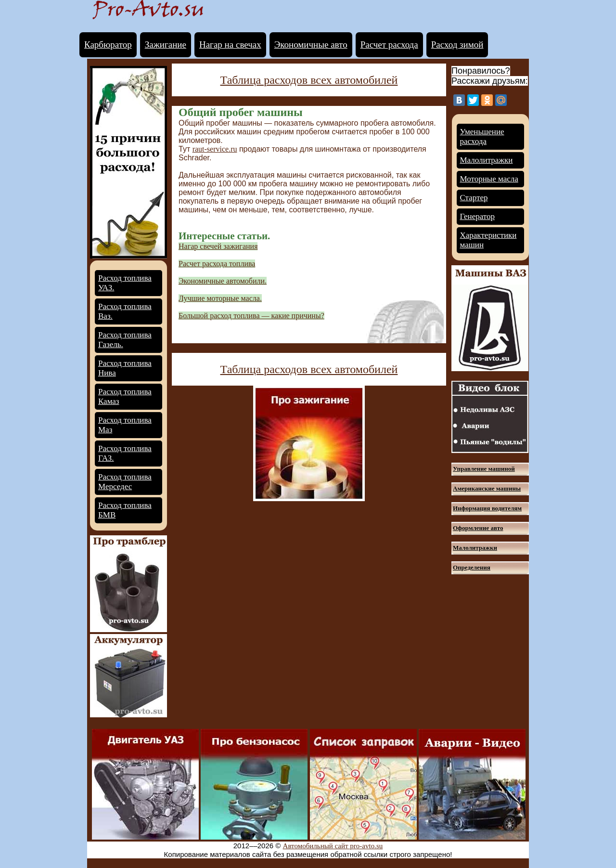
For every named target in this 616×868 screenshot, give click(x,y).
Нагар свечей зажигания (218, 246)
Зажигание (166, 45)
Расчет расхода (389, 45)
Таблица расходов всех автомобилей (309, 80)
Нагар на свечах (230, 45)
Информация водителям (487, 508)
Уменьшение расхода (482, 136)
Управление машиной (484, 469)
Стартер (474, 198)
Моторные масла (489, 179)
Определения (472, 567)
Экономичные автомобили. (223, 281)
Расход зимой (457, 45)
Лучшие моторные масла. (220, 298)
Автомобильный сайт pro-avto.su (333, 846)
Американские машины (487, 488)
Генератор (478, 216)
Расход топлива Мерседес (125, 482)
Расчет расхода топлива (217, 264)
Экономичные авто (311, 45)
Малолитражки (487, 160)
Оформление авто (478, 528)
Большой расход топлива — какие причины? (251, 316)
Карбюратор (108, 45)
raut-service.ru (215, 149)
